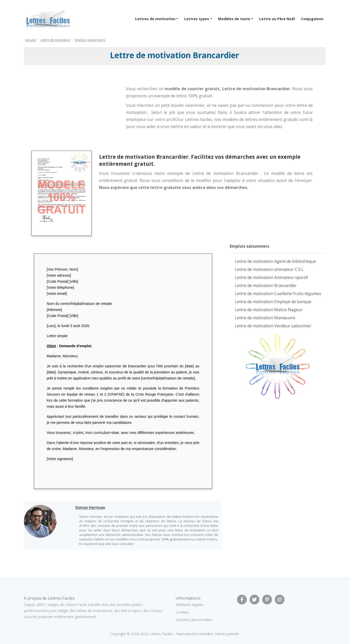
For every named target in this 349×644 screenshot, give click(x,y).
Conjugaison (312, 19)
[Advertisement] (65, 109)
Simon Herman (90, 507)
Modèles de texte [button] (234, 19)
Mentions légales (189, 605)
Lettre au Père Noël (277, 19)
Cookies (182, 612)
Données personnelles (194, 620)
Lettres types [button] (197, 19)
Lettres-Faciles (161, 634)
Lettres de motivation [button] (155, 19)
